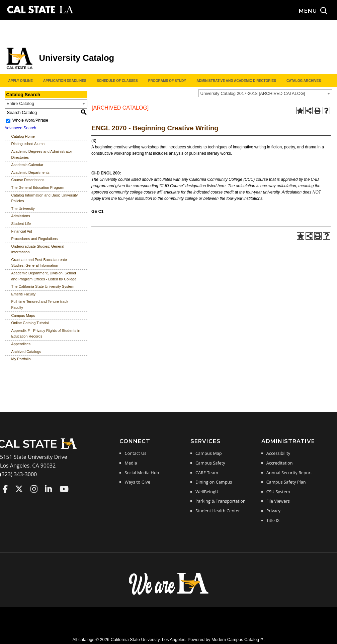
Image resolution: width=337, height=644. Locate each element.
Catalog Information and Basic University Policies (45, 198)
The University (23, 209)
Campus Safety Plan (286, 482)
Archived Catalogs (26, 352)
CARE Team (207, 473)
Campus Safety (210, 463)
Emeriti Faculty (24, 294)
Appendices (21, 344)
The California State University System (43, 286)
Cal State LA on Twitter (19, 489)
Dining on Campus (214, 482)
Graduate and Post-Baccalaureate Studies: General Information (39, 263)
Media (131, 463)
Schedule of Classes (117, 81)
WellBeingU (207, 492)
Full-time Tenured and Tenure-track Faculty (40, 304)
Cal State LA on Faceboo (5, 489)
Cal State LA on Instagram (34, 489)
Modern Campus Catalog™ (237, 639)
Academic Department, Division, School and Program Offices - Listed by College (44, 276)
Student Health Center (218, 511)
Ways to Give (137, 482)
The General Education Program (38, 187)
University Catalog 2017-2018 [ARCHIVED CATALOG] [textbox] (253, 93)
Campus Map (209, 453)
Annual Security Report (289, 473)
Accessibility (278, 453)
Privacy (273, 511)
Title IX (273, 520)
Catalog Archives (304, 81)
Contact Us (135, 453)
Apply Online (21, 81)
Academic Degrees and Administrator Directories (42, 154)
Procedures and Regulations (35, 239)
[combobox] (265, 93)
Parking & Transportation (221, 501)
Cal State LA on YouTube (64, 489)
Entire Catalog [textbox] (20, 103)
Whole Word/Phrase (30, 120)
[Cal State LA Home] (39, 448)
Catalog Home (23, 136)
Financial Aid (22, 231)
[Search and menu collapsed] (318, 11)
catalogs (86, 639)
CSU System (278, 492)
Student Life (21, 224)
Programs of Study (167, 81)
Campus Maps (23, 315)
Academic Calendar (27, 165)
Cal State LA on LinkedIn (48, 489)
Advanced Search (21, 128)
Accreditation (280, 463)
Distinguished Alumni (28, 144)
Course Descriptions (28, 180)
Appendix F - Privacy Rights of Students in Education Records (46, 334)
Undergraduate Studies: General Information (38, 249)
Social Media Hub (142, 473)
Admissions (21, 216)
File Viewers (278, 501)
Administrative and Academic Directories (236, 81)
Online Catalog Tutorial (30, 323)
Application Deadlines (65, 81)
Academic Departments (30, 172)
